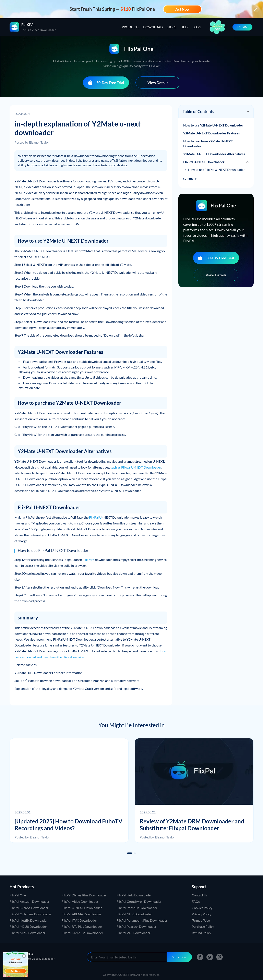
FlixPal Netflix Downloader (29, 920)
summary (190, 178)
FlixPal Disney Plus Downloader (84, 895)
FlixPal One (18, 895)
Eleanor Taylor (39, 142)
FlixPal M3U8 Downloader (28, 926)
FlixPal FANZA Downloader (29, 908)
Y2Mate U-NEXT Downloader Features (212, 133)
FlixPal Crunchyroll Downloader (139, 901)
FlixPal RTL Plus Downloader (82, 926)
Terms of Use (201, 920)
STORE (172, 27)
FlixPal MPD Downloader (27, 933)
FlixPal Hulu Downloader (134, 895)
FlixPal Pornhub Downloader (137, 908)
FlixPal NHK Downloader (134, 914)
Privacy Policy (202, 914)
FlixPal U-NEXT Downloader (204, 162)
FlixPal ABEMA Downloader (81, 914)
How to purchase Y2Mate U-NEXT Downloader (208, 143)
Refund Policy (201, 933)
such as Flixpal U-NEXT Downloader (136, 467)
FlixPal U (95, 517)
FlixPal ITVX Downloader (79, 920)
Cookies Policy (202, 908)
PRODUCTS (130, 27)
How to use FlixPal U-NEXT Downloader (216, 170)
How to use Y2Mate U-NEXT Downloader (213, 125)
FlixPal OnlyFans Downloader (31, 914)
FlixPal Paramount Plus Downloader (142, 920)
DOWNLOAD (153, 27)
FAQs (196, 901)
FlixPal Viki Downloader (133, 933)
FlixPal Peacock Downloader (136, 926)
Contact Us (200, 895)
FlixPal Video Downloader (80, 901)
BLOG (197, 27)
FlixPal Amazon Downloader (29, 901)
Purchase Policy (203, 926)
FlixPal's (88, 560)
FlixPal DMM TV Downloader (82, 933)
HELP (185, 27)
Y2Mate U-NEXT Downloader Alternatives (214, 154)
